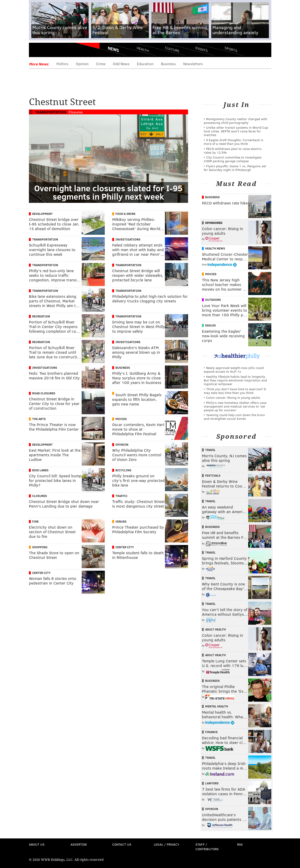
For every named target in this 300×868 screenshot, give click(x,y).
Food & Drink (125, 214)
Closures (76, 112)
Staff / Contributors (207, 847)
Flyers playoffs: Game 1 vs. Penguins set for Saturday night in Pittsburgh (235, 168)
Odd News (121, 64)
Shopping (40, 547)
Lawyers (212, 783)
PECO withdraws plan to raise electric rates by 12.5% (233, 151)
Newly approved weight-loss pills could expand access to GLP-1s (234, 370)
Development (42, 214)
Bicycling (123, 470)
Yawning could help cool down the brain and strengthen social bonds (234, 417)
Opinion (82, 64)
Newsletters (193, 64)
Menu (36, 51)
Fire (35, 521)
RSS (240, 844)
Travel (210, 450)
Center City (125, 547)
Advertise (79, 844)
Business (168, 64)
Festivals (213, 475)
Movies (121, 419)
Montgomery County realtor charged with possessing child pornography (235, 121)
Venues (121, 521)
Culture (172, 49)
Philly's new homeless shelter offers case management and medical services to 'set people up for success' (235, 406)
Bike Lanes (40, 470)
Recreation (41, 316)
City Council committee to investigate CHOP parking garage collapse (233, 159)
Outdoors (213, 300)
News (113, 49)
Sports (231, 49)
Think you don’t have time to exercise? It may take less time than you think (235, 391)
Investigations (128, 239)
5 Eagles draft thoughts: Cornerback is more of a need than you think (234, 142)
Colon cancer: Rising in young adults (233, 397)
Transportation (51, 112)
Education (145, 64)
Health (143, 49)
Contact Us (122, 844)
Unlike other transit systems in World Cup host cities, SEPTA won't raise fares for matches (236, 131)
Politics (62, 64)
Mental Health (217, 706)
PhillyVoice (61, 51)
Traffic (121, 496)
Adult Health (215, 629)
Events (201, 49)
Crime (101, 64)
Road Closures (44, 393)
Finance (211, 732)
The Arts (39, 419)
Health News (215, 248)
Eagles (210, 325)
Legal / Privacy (167, 844)
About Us (37, 844)
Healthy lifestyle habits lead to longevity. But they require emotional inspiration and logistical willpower (235, 380)
